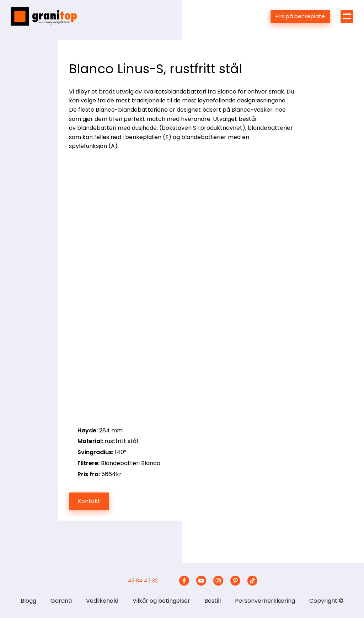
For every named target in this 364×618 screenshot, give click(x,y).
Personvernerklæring (265, 601)
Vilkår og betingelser (161, 601)
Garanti (61, 601)
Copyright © (326, 601)
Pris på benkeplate (300, 16)
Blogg (28, 601)
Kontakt (89, 501)
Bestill (213, 601)
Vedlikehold (102, 601)
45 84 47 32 (143, 581)
